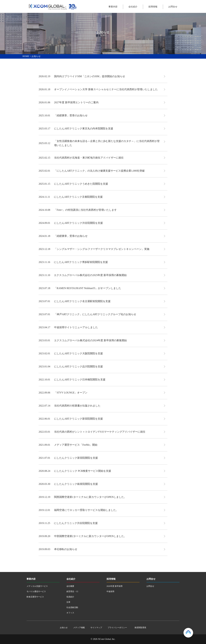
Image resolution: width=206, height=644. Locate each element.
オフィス (70, 613)
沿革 (68, 602)
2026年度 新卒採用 (115, 586)
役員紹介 (70, 597)
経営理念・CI (72, 591)
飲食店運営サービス (35, 597)
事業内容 (113, 7)
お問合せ (173, 7)
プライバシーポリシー (117, 628)
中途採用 (110, 591)
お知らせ (64, 628)
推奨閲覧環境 (140, 628)
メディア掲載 (79, 628)
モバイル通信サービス (36, 591)
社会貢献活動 (72, 607)
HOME (26, 56)
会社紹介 (133, 7)
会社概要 (70, 586)
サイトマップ (96, 628)
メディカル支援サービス (37, 586)
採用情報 (153, 7)
